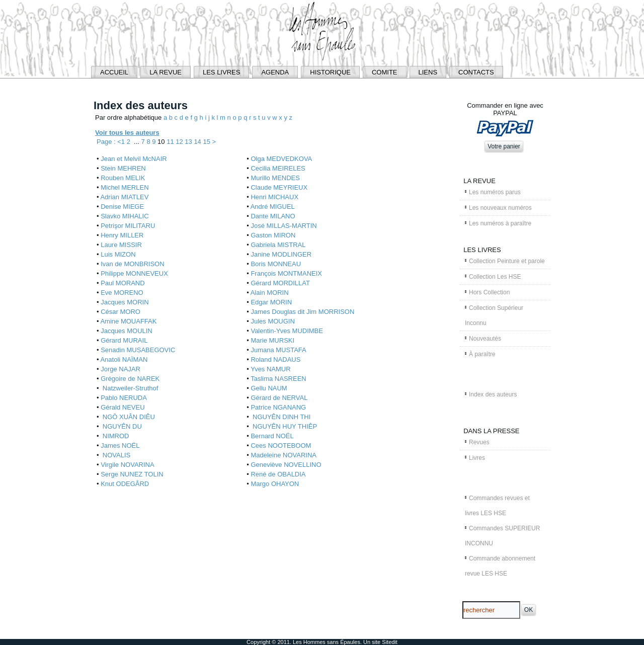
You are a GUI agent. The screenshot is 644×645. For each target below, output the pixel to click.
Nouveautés (485, 339)
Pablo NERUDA (124, 398)
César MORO (120, 312)
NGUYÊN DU (121, 426)
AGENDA (275, 72)
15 (207, 142)
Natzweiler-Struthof (129, 388)
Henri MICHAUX (274, 197)
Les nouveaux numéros (500, 208)
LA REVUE (166, 72)
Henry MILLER (122, 235)
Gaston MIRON (273, 235)
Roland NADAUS (275, 359)
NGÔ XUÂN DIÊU (128, 417)
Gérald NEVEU (123, 407)
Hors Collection (489, 292)
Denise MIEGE (122, 207)
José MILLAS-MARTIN (284, 226)
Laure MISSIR (121, 245)
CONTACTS (476, 72)
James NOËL (120, 446)
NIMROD (115, 436)
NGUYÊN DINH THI (280, 417)
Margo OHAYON (275, 484)
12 (180, 142)
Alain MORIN (270, 293)
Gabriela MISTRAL (278, 245)
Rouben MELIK (123, 178)
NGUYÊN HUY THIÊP (284, 426)
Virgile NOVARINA (127, 465)
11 (171, 142)
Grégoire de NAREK (130, 379)
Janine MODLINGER (281, 254)
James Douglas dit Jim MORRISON (302, 312)
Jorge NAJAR (120, 369)
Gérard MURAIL (124, 340)
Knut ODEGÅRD (125, 484)
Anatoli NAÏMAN (124, 359)
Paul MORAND (123, 283)
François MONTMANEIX (286, 273)
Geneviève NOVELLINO (286, 465)
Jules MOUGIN (272, 321)
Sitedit (390, 642)
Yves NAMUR (270, 369)
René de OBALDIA (278, 474)
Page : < (109, 142)
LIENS (428, 72)
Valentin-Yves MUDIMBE (287, 331)
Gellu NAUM (269, 388)
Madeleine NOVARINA (284, 455)
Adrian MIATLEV (124, 197)
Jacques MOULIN (127, 331)
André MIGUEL (273, 207)
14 (198, 142)
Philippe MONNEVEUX (134, 273)
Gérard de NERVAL (279, 398)
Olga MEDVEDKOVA (281, 159)
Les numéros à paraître (500, 223)
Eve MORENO (122, 293)
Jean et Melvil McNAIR (134, 159)
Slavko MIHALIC (125, 216)
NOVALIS (115, 455)
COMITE (385, 72)
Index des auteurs (493, 394)
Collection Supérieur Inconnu (494, 315)
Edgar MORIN (271, 302)
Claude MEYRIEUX (279, 187)
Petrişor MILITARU (128, 226)
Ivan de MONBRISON (132, 264)
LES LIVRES (221, 72)
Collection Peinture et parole (507, 261)
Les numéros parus (495, 192)
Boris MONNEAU (276, 264)
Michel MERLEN (125, 187)
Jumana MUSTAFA (278, 350)
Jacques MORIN (125, 302)
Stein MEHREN (123, 168)
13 (189, 142)
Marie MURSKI (272, 340)
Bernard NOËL (272, 436)
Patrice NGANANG (278, 407)
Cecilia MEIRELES (278, 168)
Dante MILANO (273, 216)
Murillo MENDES (275, 178)
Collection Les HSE (495, 277)
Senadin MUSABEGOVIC (138, 350)
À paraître (482, 354)
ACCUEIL (114, 72)
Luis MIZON (118, 254)
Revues (479, 442)
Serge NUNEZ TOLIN (132, 474)
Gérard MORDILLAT (280, 283)
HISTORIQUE (330, 72)
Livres (477, 458)
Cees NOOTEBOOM (281, 446)
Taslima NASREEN (278, 379)
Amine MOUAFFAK (128, 321)
